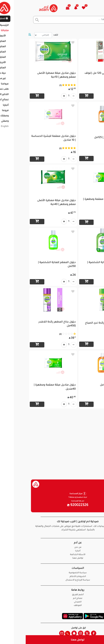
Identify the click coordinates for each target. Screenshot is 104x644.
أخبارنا (52, 551)
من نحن (52, 548)
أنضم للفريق (52, 595)
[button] (52, 8)
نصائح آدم (52, 599)
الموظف (52, 606)
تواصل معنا (52, 639)
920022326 (52, 505)
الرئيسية (97, 28)
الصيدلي (52, 602)
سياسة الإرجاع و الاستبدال (52, 580)
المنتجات (84, 28)
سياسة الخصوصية (52, 573)
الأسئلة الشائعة (52, 555)
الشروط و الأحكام (52, 577)
